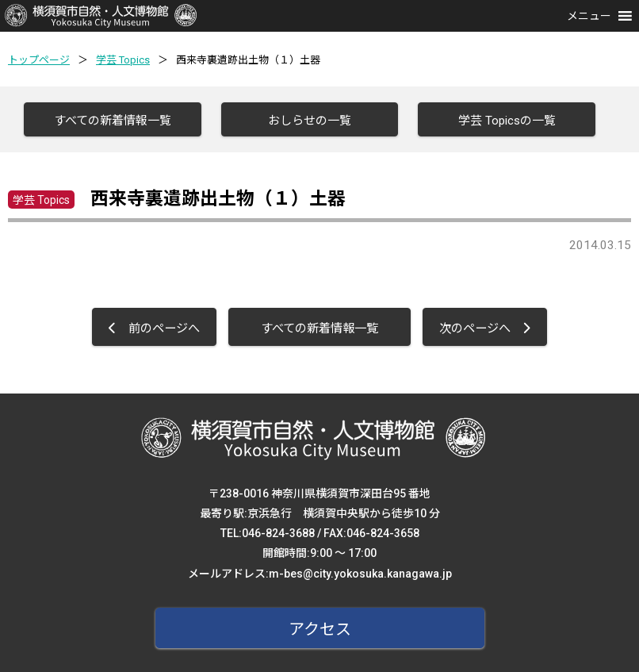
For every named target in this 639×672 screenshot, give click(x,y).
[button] (589, 16)
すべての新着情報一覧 (113, 121)
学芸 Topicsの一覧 (507, 121)
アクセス (320, 629)
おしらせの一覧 (310, 121)
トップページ (39, 60)
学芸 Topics (123, 60)
